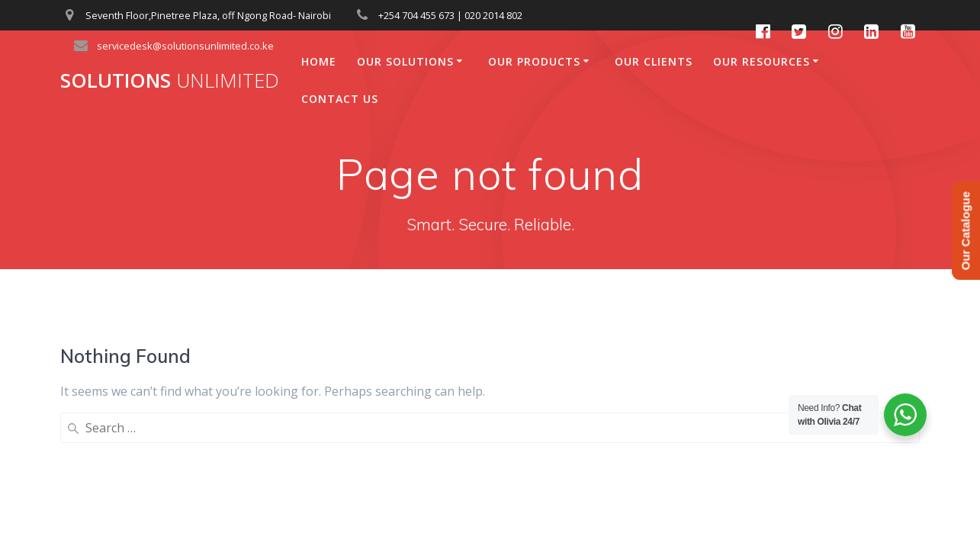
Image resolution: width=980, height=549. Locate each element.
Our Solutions (405, 61)
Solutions (170, 81)
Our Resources (762, 61)
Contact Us (340, 99)
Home (319, 61)
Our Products (534, 61)
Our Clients (654, 61)
